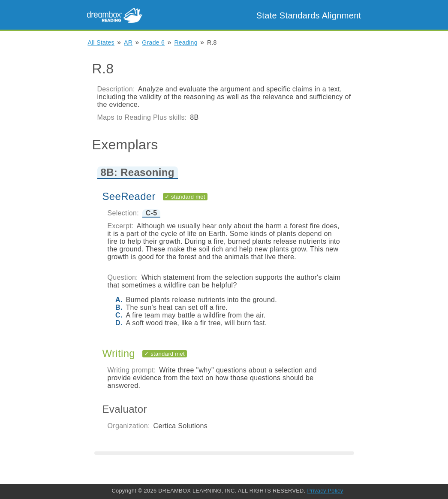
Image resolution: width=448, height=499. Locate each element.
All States (101, 42)
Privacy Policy (325, 491)
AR (128, 42)
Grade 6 (153, 42)
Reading (186, 42)
